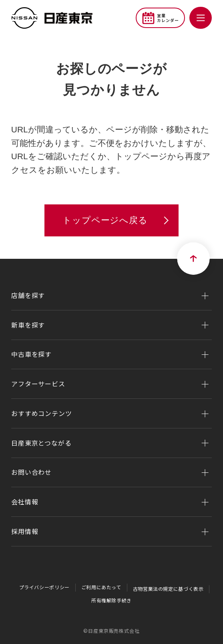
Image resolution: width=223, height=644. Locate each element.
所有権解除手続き (111, 600)
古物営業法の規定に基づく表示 (169, 589)
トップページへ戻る (105, 220)
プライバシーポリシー (43, 587)
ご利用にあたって (101, 587)
